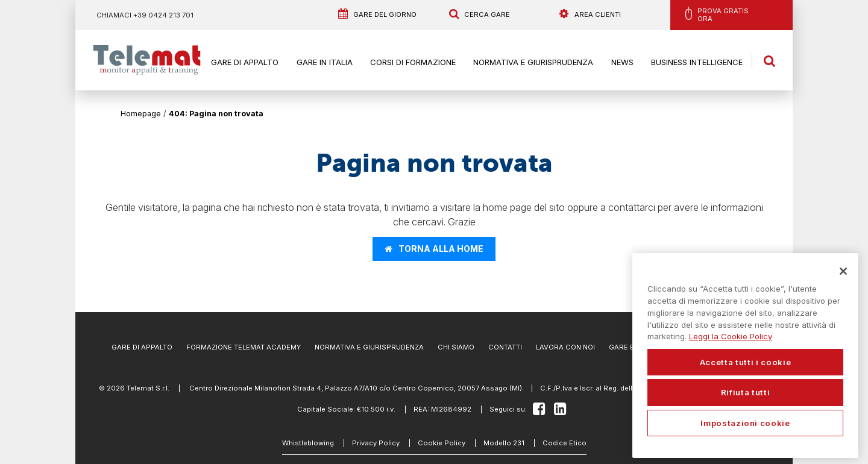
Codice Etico (565, 443)
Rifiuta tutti (746, 392)
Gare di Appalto (245, 62)
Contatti (505, 347)
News (622, 62)
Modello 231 (504, 443)
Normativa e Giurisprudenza (533, 62)
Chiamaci (145, 15)
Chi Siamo (456, 347)
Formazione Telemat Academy (244, 347)
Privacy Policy (376, 443)
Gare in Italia (325, 62)
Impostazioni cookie (745, 423)
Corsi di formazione (413, 62)
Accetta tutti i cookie (745, 362)
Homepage (141, 114)
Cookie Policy (442, 443)
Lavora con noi (565, 347)
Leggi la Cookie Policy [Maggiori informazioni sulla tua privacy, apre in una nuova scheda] (731, 336)
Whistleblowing (308, 443)
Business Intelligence (697, 62)
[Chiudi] (843, 271)
